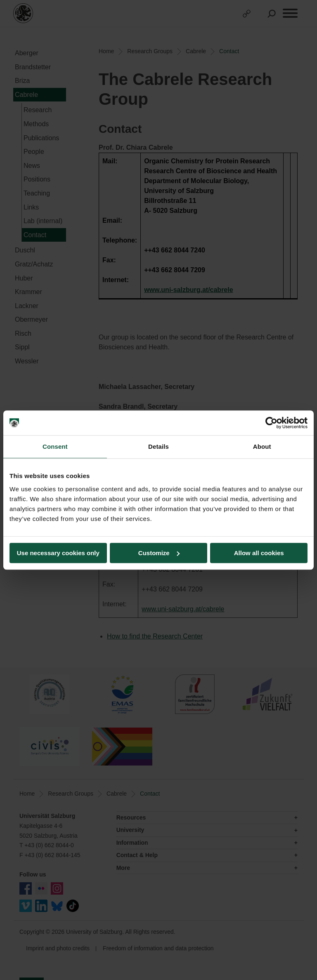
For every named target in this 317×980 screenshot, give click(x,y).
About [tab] (262, 446)
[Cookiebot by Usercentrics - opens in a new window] (271, 423)
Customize (159, 553)
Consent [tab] (55, 446)
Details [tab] (158, 446)
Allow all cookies (259, 553)
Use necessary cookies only (58, 553)
